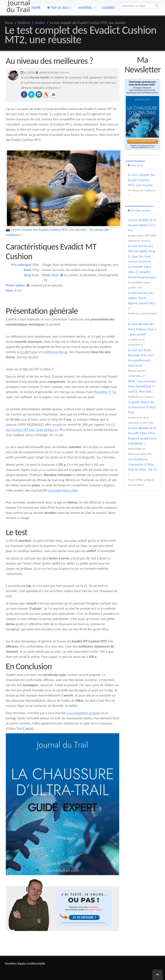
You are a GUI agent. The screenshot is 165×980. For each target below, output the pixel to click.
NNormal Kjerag (56, 352)
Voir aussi (135, 165)
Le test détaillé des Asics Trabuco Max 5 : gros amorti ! (142, 329)
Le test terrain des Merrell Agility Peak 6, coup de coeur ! (142, 251)
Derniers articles (139, 210)
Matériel (87, 8)
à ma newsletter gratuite (83, 713)
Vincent (64, 72)
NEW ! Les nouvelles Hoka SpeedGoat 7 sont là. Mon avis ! (142, 386)
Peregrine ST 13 (105, 392)
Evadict (40, 23)
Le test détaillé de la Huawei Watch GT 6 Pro (142, 225)
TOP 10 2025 (59, 8)
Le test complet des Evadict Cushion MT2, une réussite (142, 180)
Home (9, 23)
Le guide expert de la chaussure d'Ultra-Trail (142, 407)
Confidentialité (36, 963)
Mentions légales (15, 963)
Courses (108, 8)
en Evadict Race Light (63, 490)
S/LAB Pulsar (29, 352)
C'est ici (28, 728)
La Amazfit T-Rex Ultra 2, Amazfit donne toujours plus (142, 272)
